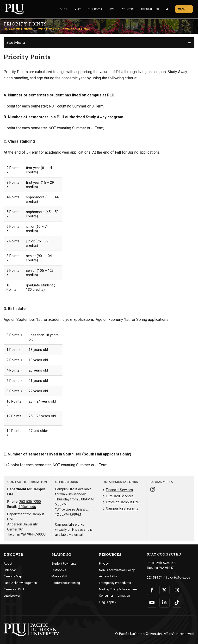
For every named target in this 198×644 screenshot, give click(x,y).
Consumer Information (114, 596)
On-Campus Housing (18, 29)
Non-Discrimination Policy (117, 570)
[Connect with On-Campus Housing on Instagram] (153, 490)
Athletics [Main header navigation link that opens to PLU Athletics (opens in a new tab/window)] (128, 9)
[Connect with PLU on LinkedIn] (164, 603)
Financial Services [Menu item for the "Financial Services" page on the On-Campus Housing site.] (119, 490)
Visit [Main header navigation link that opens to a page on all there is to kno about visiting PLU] (77, 9)
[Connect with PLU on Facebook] (152, 590)
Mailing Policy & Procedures (118, 589)
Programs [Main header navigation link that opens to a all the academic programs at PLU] (95, 9)
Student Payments (64, 564)
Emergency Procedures (115, 583)
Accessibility (108, 576)
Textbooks (59, 570)
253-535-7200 (30, 502)
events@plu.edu (179, 578)
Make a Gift (59, 576)
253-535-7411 (156, 578)
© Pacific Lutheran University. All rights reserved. (155, 634)
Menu (184, 9)
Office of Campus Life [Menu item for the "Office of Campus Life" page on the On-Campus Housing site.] (122, 502)
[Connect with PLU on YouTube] (152, 603)
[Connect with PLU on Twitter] (164, 590)
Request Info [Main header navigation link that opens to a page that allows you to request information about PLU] (150, 9)
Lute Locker (12, 596)
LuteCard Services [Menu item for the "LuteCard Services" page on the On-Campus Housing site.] (120, 496)
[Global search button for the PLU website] (167, 9)
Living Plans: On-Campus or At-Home (63, 29)
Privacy (104, 564)
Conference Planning (66, 583)
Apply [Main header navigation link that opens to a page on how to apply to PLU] (64, 9)
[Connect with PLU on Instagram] (177, 590)
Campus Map (13, 576)
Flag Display (108, 602)
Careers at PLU (14, 589)
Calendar (10, 570)
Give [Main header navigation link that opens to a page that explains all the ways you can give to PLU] (112, 9)
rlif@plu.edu (27, 507)
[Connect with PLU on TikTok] (177, 603)
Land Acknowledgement (21, 583)
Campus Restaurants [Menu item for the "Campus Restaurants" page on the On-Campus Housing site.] (122, 508)
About (8, 564)
